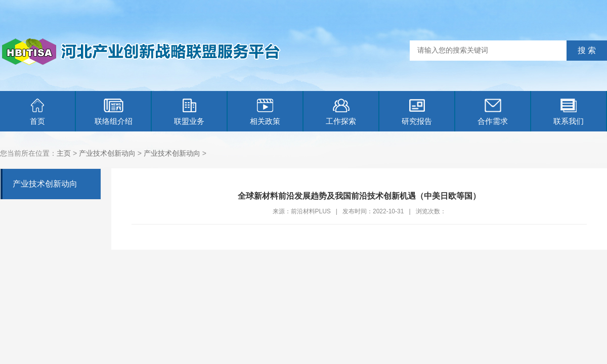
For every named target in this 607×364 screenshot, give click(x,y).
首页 (37, 112)
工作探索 (341, 112)
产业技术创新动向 (107, 153)
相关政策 (265, 112)
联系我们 (569, 112)
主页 (64, 153)
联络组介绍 (114, 112)
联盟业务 (189, 112)
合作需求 (493, 112)
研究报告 (417, 112)
